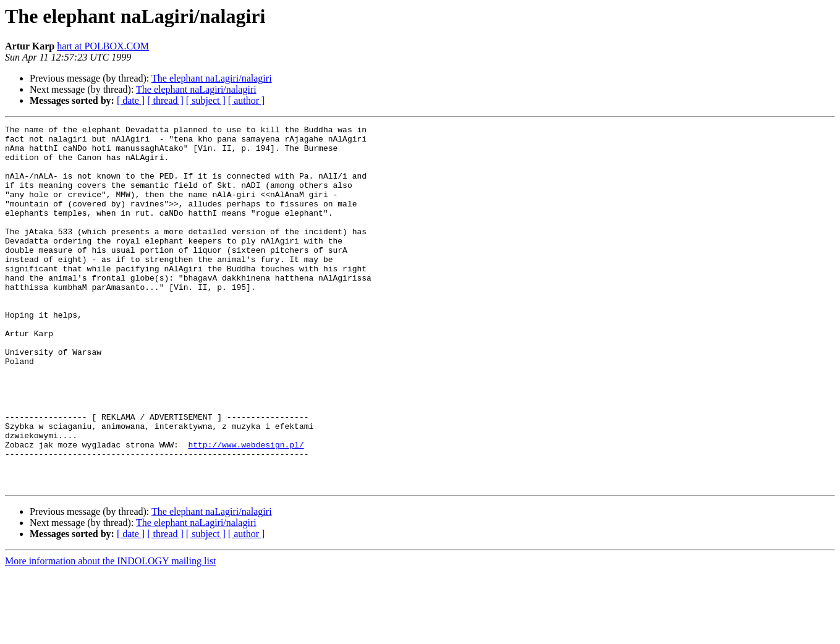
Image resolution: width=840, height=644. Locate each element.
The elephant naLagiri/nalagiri (212, 78)
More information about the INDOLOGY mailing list (111, 633)
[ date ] (131, 100)
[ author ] (247, 100)
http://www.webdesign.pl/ (246, 509)
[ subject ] (206, 100)
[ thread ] (165, 100)
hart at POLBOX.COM (103, 46)
